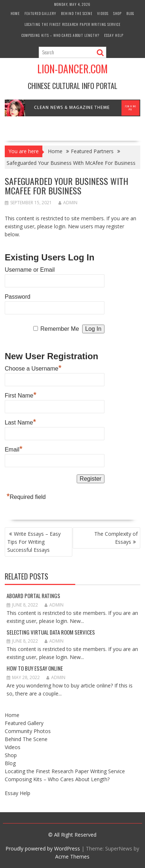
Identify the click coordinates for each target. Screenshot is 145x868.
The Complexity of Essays (116, 538)
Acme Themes (72, 857)
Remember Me (60, 329)
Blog (130, 13)
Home (15, 13)
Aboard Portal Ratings (33, 596)
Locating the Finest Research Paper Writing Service (72, 24)
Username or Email (30, 270)
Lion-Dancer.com (72, 69)
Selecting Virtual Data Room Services (51, 632)
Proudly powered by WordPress (43, 848)
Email (14, 449)
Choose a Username (33, 368)
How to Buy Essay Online (35, 668)
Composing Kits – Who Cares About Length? (60, 35)
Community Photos (28, 731)
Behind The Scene (77, 13)
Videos (103, 13)
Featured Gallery (40, 13)
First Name (21, 395)
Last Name (20, 422)
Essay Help (114, 35)
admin (68, 203)
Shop (117, 13)
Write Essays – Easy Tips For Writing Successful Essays (34, 542)
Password (18, 297)
